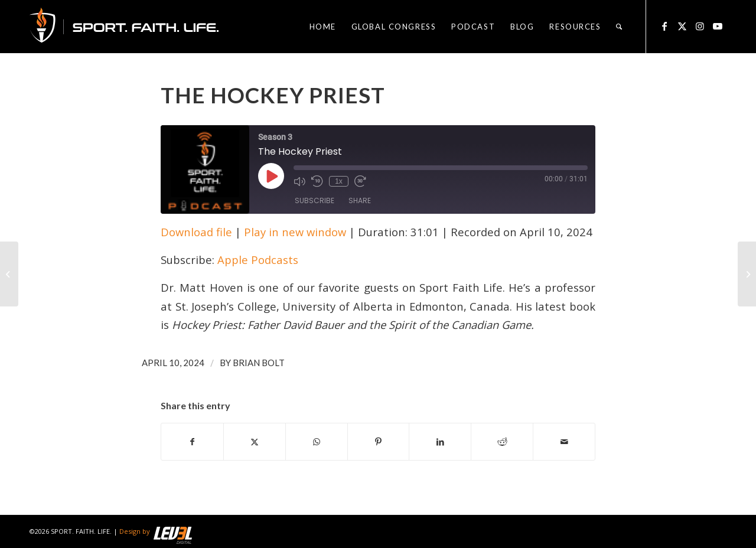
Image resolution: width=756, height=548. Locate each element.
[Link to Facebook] (664, 26)
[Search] (620, 27)
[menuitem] (323, 27)
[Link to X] (682, 26)
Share (360, 200)
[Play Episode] (271, 176)
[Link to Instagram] (700, 26)
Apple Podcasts (258, 260)
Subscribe (315, 200)
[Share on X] (255, 442)
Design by (156, 531)
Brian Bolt (259, 363)
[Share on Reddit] (502, 442)
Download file (196, 232)
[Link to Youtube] (718, 26)
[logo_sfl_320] (124, 27)
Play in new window (295, 232)
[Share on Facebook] (192, 442)
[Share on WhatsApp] (317, 442)
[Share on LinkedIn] (440, 442)
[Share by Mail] (564, 442)
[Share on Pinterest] (379, 442)
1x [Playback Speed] (339, 181)
